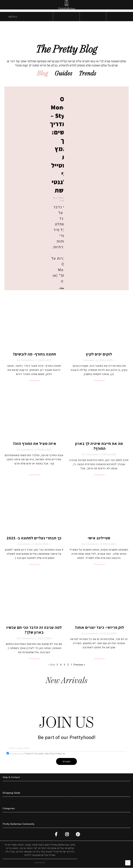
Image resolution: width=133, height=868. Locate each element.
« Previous (79, 665)
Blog (42, 74)
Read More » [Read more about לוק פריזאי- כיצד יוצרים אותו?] (99, 659)
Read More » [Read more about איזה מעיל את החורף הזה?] (34, 475)
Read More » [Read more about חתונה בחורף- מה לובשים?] (34, 381)
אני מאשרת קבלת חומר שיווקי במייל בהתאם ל (37, 754)
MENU (10, 17)
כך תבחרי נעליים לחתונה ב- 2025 (34, 538)
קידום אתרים (40, 863)
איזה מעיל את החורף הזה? (34, 444)
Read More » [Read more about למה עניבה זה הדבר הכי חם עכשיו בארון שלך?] (34, 659)
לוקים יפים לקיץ (99, 354)
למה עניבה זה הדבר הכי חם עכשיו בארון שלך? (34, 630)
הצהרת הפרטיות (17, 754)
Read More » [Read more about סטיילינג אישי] (99, 565)
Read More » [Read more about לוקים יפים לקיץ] (99, 381)
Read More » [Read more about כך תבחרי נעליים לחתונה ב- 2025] (34, 565)
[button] (67, 784)
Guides (64, 74)
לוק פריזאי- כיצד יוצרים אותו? (99, 628)
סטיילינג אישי (99, 538)
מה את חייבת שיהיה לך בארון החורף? (99, 446)
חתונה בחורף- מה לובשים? (34, 354)
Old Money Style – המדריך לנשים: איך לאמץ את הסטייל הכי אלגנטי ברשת (60, 145)
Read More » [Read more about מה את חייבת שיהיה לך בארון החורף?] (99, 475)
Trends (88, 74)
